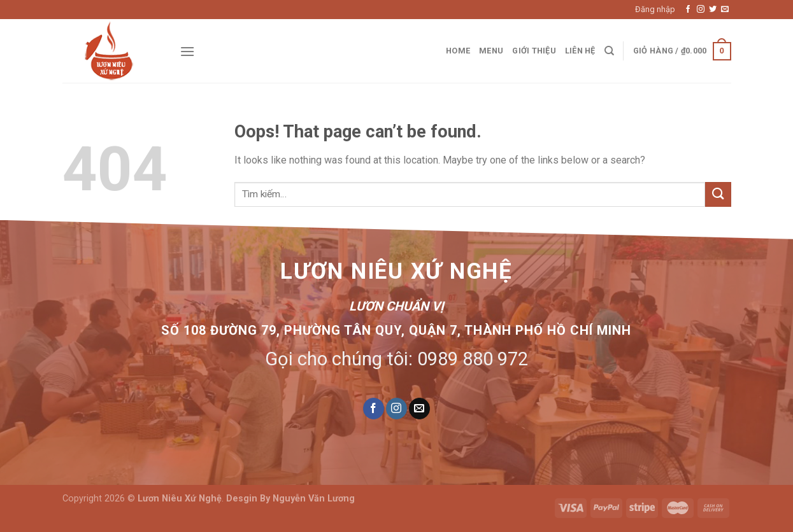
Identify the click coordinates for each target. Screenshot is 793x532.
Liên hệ (580, 51)
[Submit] (718, 194)
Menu (491, 51)
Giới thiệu (534, 51)
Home (458, 51)
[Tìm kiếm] (609, 51)
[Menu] (187, 51)
